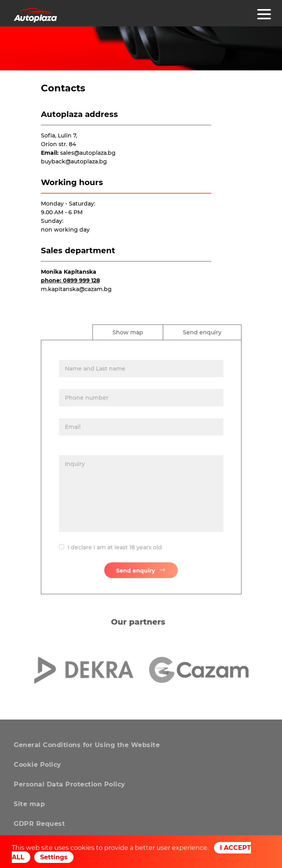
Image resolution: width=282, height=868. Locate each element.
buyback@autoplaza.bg (74, 161)
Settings (54, 857)
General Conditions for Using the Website (87, 745)
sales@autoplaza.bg (88, 153)
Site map (29, 804)
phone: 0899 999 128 (70, 280)
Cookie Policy (38, 765)
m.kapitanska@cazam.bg (76, 289)
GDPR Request (39, 824)
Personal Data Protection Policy (70, 784)
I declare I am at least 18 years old (115, 551)
